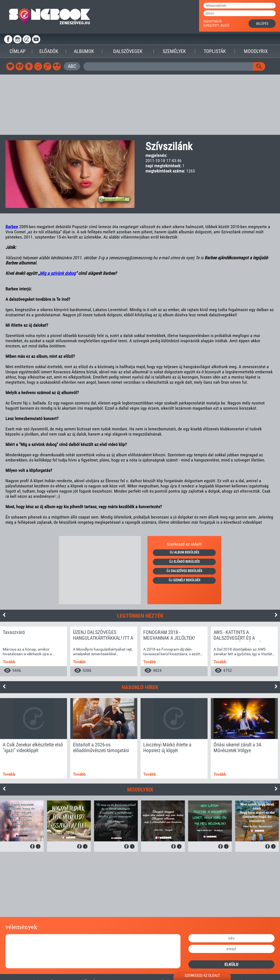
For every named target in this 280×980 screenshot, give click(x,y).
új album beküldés (184, 552)
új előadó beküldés (184, 562)
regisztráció (213, 21)
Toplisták (215, 51)
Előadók (49, 51)
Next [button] (276, 615)
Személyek (174, 51)
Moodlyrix (256, 51)
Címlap (17, 51)
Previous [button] (4, 615)
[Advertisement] (140, 105)
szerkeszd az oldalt (202, 975)
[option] (33, 651)
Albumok (84, 51)
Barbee (12, 227)
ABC (72, 66)
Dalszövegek (128, 51)
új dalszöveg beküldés (184, 571)
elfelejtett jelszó (216, 26)
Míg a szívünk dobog (58, 273)
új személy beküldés (184, 580)
